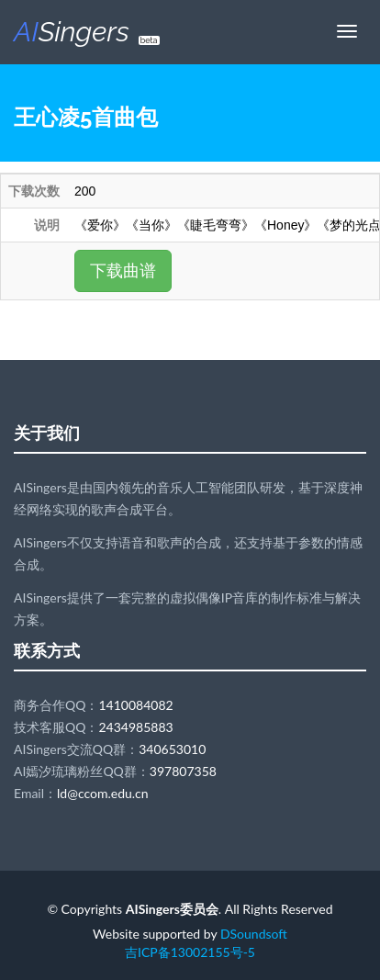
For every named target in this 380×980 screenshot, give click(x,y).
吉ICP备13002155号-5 (190, 952)
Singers (87, 32)
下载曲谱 (123, 271)
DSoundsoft (254, 934)
